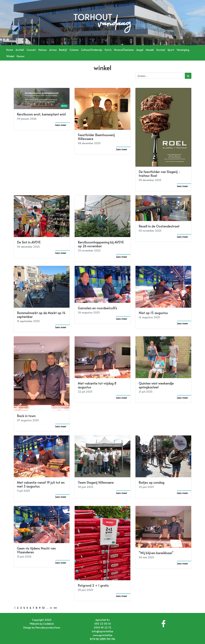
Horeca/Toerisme (124, 50)
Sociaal (161, 50)
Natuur (43, 50)
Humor (21, 56)
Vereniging (183, 50)
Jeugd (140, 50)
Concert (31, 50)
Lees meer (61, 125)
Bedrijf (63, 50)
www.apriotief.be (103, 635)
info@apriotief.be (102, 631)
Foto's (108, 50)
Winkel (10, 56)
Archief (20, 50)
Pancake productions (48, 627)
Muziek (150, 50)
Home (10, 50)
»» (55, 608)
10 (43, 608)
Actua (53, 50)
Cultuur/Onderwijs (92, 50)
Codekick (49, 623)
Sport (171, 50)
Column (74, 50)
